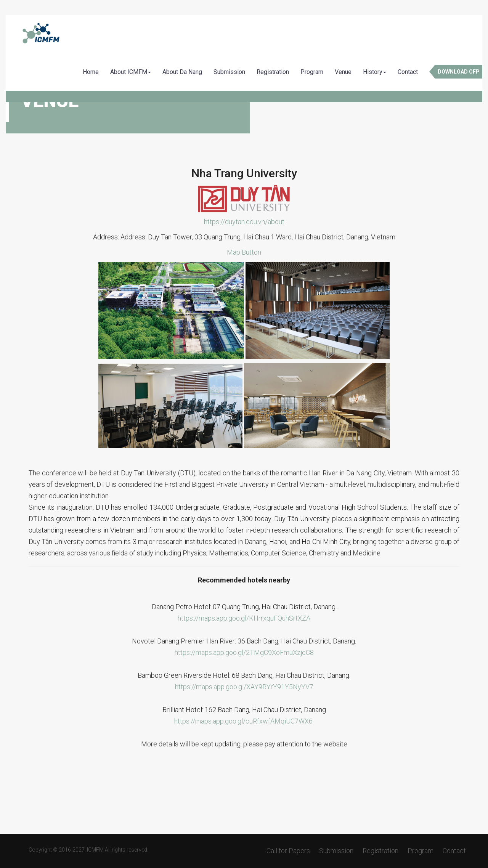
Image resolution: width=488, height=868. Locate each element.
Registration (273, 72)
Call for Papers (288, 851)
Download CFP (459, 72)
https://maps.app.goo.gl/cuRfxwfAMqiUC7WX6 (243, 721)
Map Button (244, 252)
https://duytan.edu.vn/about (244, 222)
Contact (408, 72)
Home (91, 72)
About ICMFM (131, 72)
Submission (229, 72)
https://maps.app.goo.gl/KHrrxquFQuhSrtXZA (244, 618)
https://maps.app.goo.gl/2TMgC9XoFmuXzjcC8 (244, 652)
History (375, 72)
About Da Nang (182, 72)
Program (312, 72)
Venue (343, 72)
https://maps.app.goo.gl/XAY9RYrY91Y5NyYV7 (244, 687)
